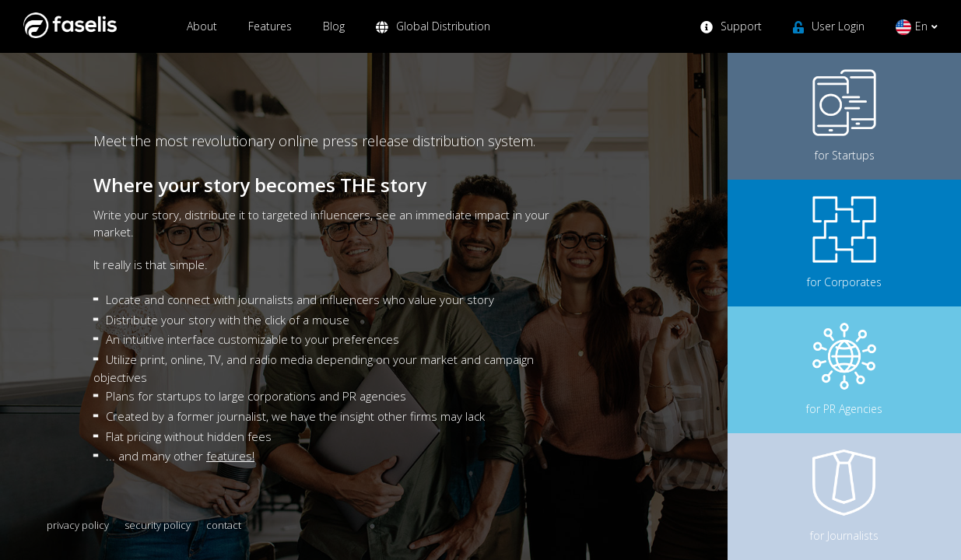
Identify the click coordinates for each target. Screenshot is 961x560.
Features (270, 36)
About (202, 36)
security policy (158, 525)
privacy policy (78, 525)
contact (224, 525)
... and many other (180, 456)
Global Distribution (433, 36)
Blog (334, 36)
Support (731, 36)
